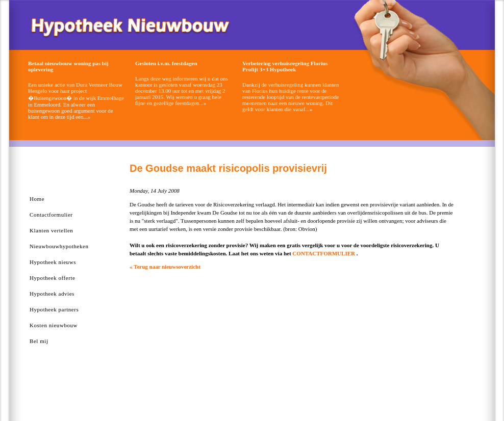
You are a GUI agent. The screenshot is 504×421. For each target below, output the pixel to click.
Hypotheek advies (52, 294)
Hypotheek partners (54, 309)
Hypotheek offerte (52, 278)
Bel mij (39, 341)
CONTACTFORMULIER (324, 253)
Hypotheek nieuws (53, 262)
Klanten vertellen (51, 230)
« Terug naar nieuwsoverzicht (165, 267)
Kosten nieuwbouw (54, 325)
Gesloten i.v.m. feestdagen (166, 63)
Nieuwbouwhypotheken (59, 246)
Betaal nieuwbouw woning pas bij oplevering (68, 66)
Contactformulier (51, 215)
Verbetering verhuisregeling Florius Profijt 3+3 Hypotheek (285, 66)
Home (37, 199)
